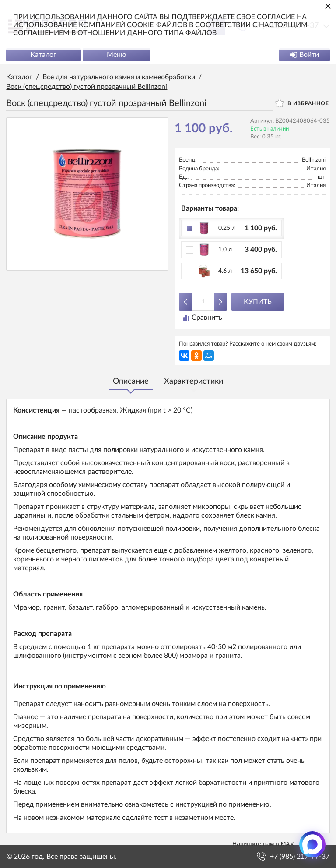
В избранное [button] (302, 103)
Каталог (44, 55)
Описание (131, 382)
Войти (304, 55)
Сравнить (203, 318)
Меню (117, 55)
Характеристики (194, 382)
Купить (258, 302)
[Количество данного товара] (203, 302)
